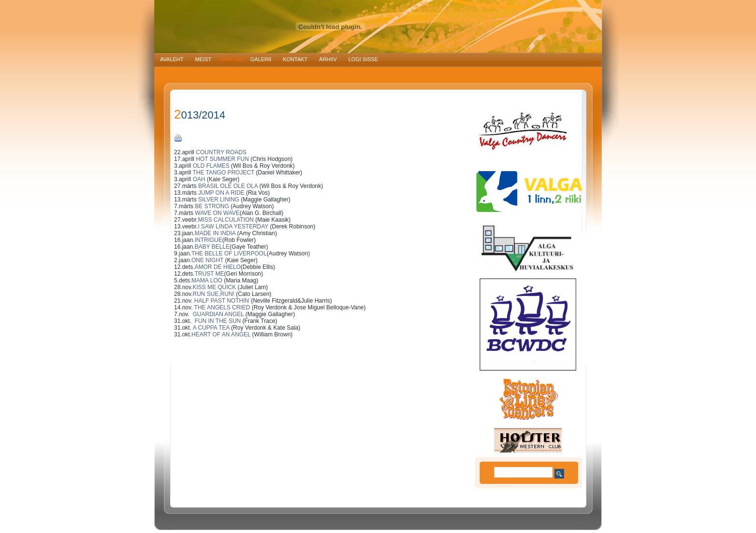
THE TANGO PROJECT (223, 173)
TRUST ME (209, 274)
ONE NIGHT (207, 260)
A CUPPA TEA (210, 328)
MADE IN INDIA (215, 233)
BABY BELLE (212, 247)
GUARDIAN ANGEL (218, 314)
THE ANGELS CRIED (222, 307)
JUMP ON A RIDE (221, 193)
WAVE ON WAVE (217, 213)
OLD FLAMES (212, 166)
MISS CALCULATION (226, 220)
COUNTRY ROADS (221, 152)
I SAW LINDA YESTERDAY (233, 227)
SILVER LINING (219, 200)
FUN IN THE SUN (216, 321)
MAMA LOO (207, 280)
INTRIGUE (209, 240)
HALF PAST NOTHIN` (223, 301)
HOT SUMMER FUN (222, 159)
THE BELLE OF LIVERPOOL (229, 253)
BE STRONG (212, 206)
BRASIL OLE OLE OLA (228, 186)
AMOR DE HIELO (218, 267)
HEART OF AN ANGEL (221, 334)
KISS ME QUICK (214, 287)
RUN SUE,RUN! (213, 294)
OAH (199, 179)
